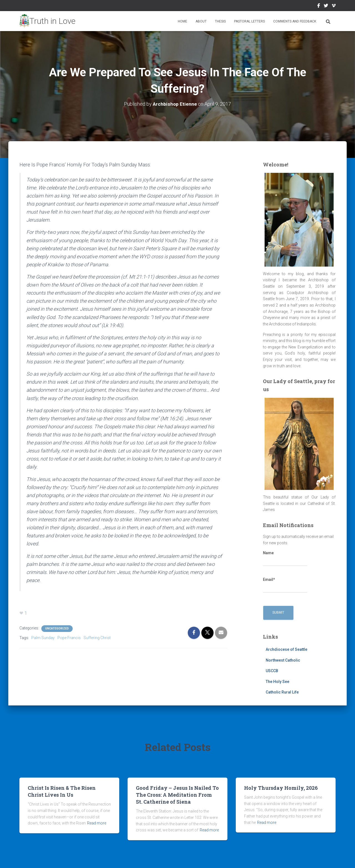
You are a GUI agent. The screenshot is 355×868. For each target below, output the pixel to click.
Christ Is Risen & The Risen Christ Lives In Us (62, 791)
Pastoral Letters (249, 21)
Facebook (319, 6)
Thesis (220, 21)
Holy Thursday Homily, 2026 (281, 788)
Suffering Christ (97, 638)
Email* (285, 585)
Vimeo (334, 6)
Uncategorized (57, 628)
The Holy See (277, 682)
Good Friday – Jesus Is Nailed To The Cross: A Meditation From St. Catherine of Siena (177, 795)
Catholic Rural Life (282, 692)
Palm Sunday (43, 638)
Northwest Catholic (283, 660)
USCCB (272, 671)
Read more (97, 823)
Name (285, 558)
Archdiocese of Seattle (286, 649)
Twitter (326, 6)
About (201, 21)
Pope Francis (69, 638)
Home (182, 21)
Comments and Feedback (295, 21)
